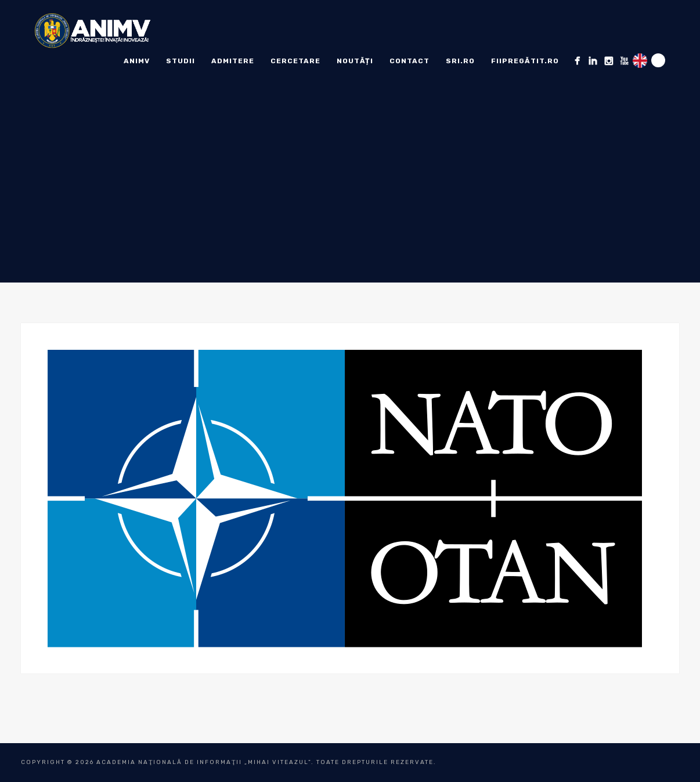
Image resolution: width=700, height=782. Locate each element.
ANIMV (137, 61)
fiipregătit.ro (525, 61)
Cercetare (295, 61)
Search (658, 60)
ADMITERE (233, 61)
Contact (409, 61)
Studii (181, 61)
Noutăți (355, 61)
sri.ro (460, 61)
